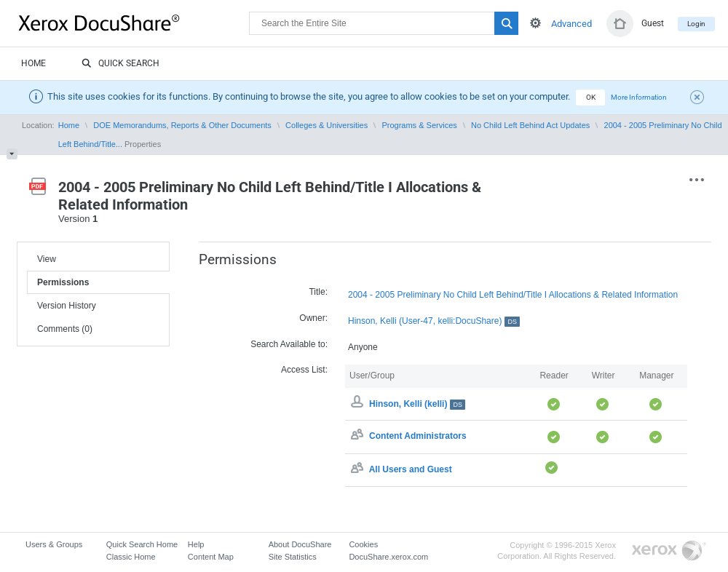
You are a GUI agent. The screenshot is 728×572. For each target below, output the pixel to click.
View (47, 259)
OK (591, 97)
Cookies (363, 544)
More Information (639, 97)
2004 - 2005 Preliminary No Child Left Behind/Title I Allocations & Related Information (513, 295)
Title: (318, 292)
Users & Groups (54, 544)
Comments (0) (65, 329)
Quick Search (120, 64)
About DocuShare (300, 544)
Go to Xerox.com (669, 551)
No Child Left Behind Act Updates (530, 125)
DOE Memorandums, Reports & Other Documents (182, 125)
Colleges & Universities (327, 125)
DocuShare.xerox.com (388, 557)
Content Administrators (418, 437)
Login (696, 24)
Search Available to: (289, 344)
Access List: (304, 370)
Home (33, 63)
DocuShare (134, 23)
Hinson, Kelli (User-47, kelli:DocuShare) (434, 321)
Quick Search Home (142, 544)
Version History (67, 306)
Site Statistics (293, 557)
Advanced (571, 24)
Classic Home (131, 557)
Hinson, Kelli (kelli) (417, 404)
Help (196, 544)
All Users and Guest (411, 469)
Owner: (313, 318)
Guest (653, 23)
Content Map (211, 557)
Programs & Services (419, 125)
